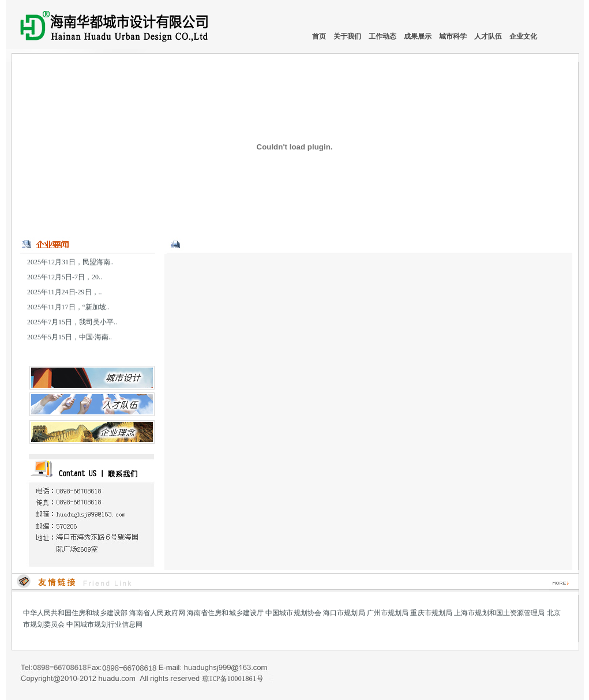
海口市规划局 (344, 613)
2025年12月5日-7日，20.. (65, 277)
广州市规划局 (388, 613)
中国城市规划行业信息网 (104, 624)
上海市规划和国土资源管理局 (499, 613)
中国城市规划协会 (293, 613)
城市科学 (454, 36)
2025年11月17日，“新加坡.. (68, 307)
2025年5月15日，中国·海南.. (70, 337)
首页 (319, 36)
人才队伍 (489, 36)
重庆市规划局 (431, 613)
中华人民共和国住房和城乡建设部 (75, 613)
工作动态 (383, 36)
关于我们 (348, 36)
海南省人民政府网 (157, 613)
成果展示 (419, 36)
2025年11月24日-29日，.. (65, 292)
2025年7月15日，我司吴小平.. (72, 322)
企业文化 (523, 36)
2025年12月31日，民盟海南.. (70, 262)
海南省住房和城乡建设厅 (225, 613)
